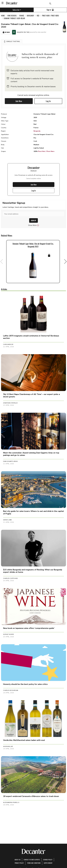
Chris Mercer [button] (8, 344)
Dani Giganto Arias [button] (10, 461)
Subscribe (17, 10)
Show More (33, 225)
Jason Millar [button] (8, 746)
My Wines (6, 32)
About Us (18, 860)
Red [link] (38, 16)
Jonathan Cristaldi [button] (10, 403)
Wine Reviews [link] (12, 16)
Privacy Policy (19, 863)
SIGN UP (33, 220)
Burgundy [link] (30, 16)
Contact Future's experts (32, 860)
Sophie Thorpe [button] (8, 634)
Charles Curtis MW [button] (10, 578)
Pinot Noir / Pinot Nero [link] (50, 16)
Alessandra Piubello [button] (11, 802)
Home (3, 16)
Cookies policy (48, 860)
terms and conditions (34, 863)
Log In (48, 101)
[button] (12, 42)
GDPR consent (48, 863)
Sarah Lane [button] (7, 520)
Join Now (19, 101)
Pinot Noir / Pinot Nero (46, 151)
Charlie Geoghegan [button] (11, 690)
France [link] (22, 16)
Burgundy (37, 131)
